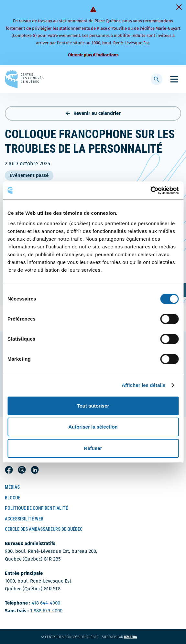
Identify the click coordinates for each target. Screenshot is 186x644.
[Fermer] (179, 7)
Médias (12, 487)
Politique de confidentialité (36, 508)
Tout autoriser (93, 406)
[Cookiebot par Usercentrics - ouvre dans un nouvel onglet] (150, 191)
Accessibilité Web (24, 519)
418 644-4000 (46, 603)
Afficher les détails (143, 385)
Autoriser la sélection (93, 427)
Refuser (93, 448)
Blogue (12, 498)
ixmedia (134, 637)
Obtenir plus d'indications (93, 55)
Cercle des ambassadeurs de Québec (44, 529)
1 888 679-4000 (46, 611)
